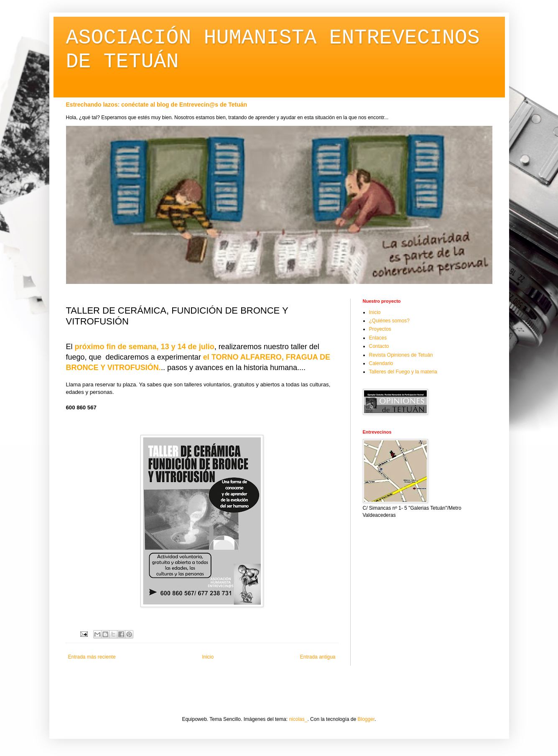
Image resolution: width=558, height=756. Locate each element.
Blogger (366, 719)
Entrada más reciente (92, 657)
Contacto (379, 346)
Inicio (208, 657)
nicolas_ (298, 719)
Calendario (381, 363)
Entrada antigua (318, 657)
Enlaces (378, 338)
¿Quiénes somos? (389, 321)
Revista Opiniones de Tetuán (401, 355)
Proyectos (380, 329)
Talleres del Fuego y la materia (403, 372)
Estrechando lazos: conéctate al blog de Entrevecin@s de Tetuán (157, 105)
